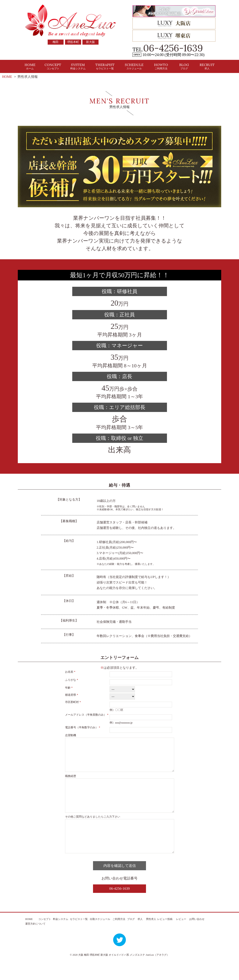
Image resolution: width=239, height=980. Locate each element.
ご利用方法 (119, 938)
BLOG (184, 66)
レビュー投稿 (165, 938)
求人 (140, 938)
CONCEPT (53, 66)
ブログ (131, 938)
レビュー (181, 938)
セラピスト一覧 (79, 938)
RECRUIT (207, 66)
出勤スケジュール (100, 938)
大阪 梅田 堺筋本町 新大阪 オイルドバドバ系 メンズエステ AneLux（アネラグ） (124, 974)
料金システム (61, 938)
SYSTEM (78, 66)
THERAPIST (105, 66)
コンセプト (45, 938)
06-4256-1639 (173, 48)
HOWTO (161, 66)
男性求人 (151, 938)
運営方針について (35, 943)
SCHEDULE (134, 66)
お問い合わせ (197, 938)
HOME (30, 66)
